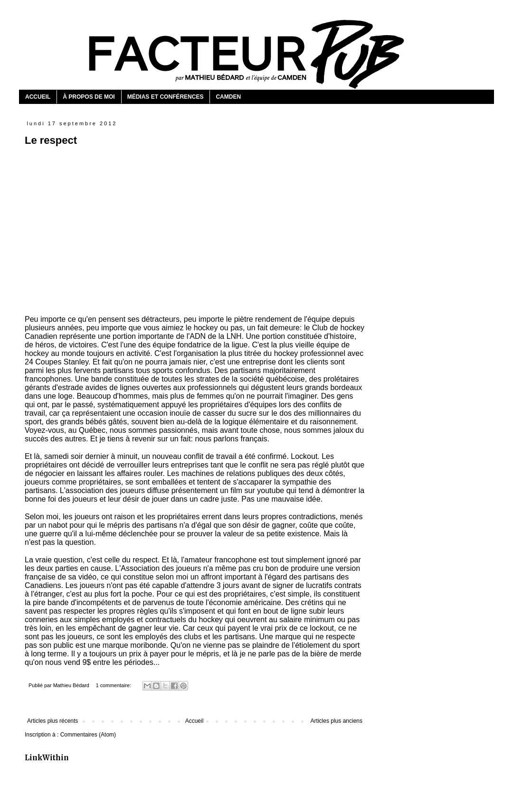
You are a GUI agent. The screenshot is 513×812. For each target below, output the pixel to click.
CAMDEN (228, 97)
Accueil (195, 721)
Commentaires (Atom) (88, 735)
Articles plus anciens (337, 721)
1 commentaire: (114, 685)
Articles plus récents (52, 721)
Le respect (51, 140)
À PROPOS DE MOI (89, 97)
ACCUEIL (38, 97)
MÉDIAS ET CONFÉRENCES (166, 97)
